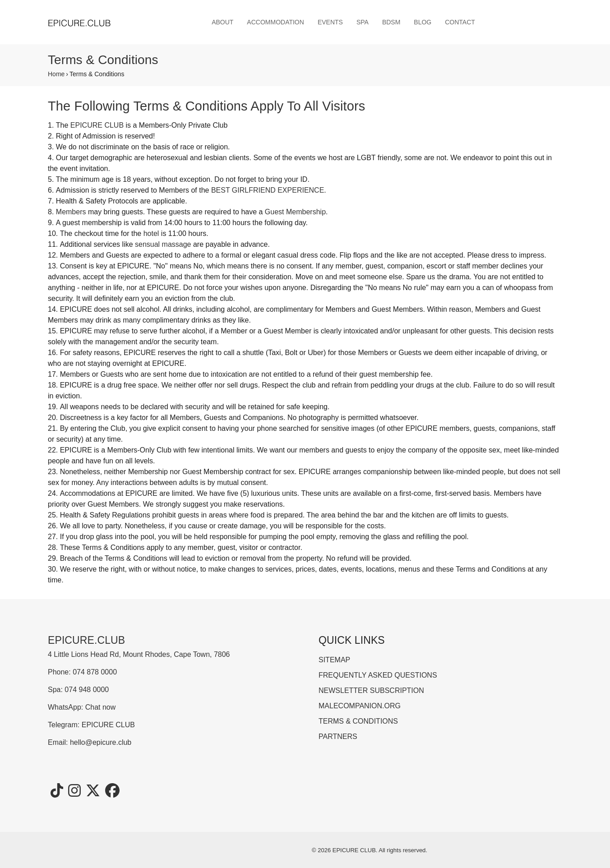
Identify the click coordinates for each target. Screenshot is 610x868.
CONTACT (460, 22)
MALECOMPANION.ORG (360, 706)
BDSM (391, 22)
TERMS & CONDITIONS (358, 721)
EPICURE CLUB (97, 125)
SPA (363, 22)
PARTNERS (338, 736)
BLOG (423, 22)
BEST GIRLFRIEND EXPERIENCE (268, 190)
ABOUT (222, 22)
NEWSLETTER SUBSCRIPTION (371, 690)
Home (56, 74)
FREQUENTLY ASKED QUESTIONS (378, 675)
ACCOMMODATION (275, 22)
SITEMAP (334, 660)
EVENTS (330, 22)
